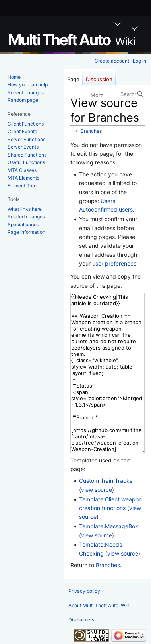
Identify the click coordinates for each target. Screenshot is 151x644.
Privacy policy (84, 591)
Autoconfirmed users (106, 209)
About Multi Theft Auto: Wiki (99, 605)
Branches (91, 131)
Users (108, 201)
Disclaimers (81, 620)
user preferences (114, 263)
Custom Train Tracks (106, 481)
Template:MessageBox (109, 526)
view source (97, 490)
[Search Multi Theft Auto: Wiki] (132, 94)
